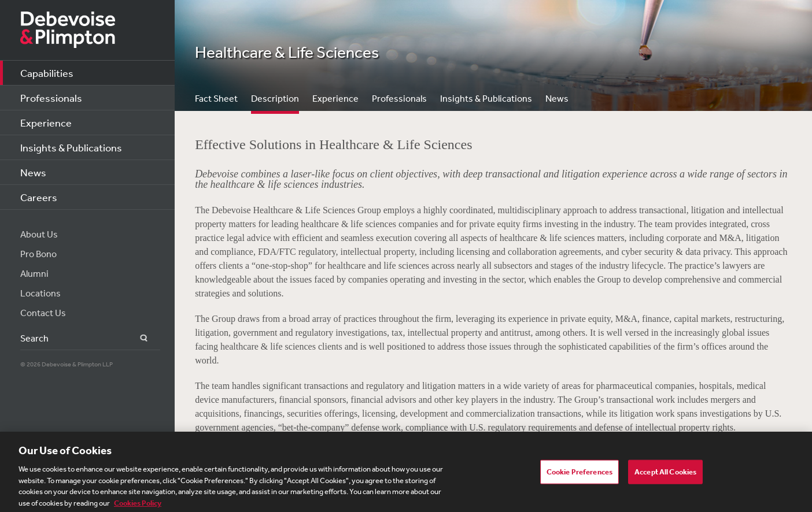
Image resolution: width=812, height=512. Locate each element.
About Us (39, 234)
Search (137, 338)
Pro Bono (38, 254)
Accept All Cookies (665, 476)
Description (275, 98)
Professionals (51, 98)
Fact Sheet (216, 98)
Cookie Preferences (580, 476)
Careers (39, 197)
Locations (40, 293)
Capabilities (47, 73)
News (33, 172)
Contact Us (43, 313)
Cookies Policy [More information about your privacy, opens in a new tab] (138, 507)
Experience (46, 123)
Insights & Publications (71, 147)
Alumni (34, 273)
